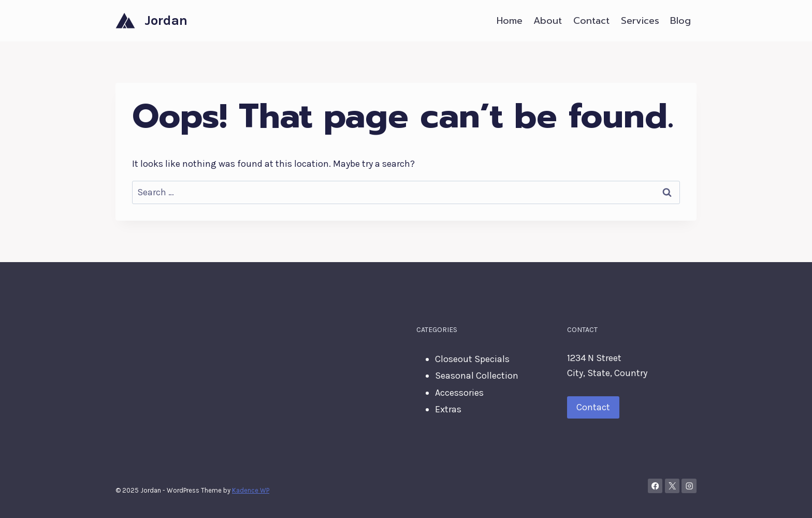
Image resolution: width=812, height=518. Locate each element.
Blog (680, 21)
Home (510, 21)
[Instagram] (689, 486)
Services (640, 21)
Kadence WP (251, 490)
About (548, 21)
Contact (591, 21)
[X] (672, 486)
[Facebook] (655, 486)
